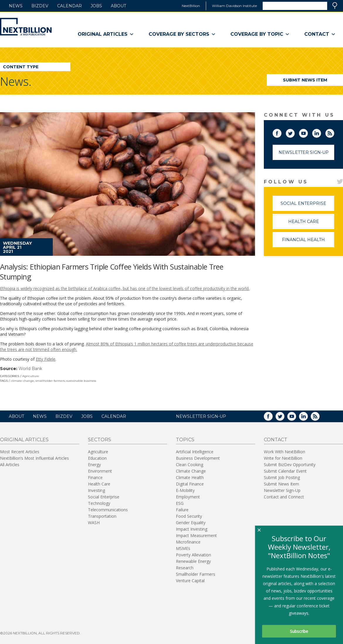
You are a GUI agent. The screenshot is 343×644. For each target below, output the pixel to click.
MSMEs (183, 548)
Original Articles (106, 34)
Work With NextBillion (285, 452)
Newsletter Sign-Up (304, 152)
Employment (188, 497)
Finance (95, 477)
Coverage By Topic (260, 34)
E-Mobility (185, 490)
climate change (22, 381)
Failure (182, 510)
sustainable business (81, 381)
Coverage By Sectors (182, 34)
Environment (100, 471)
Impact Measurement (196, 535)
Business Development (198, 458)
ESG (180, 503)
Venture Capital (190, 581)
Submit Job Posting (282, 477)
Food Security (189, 516)
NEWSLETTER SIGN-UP (201, 416)
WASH (94, 523)
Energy (94, 465)
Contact (320, 34)
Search (335, 6)
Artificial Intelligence (195, 452)
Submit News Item (305, 80)
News (16, 6)
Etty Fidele (46, 359)
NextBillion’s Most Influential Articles (34, 458)
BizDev (40, 6)
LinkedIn (321, 132)
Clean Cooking (190, 465)
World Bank (30, 369)
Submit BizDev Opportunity (290, 465)
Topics (185, 440)
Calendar (69, 6)
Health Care (311, 224)
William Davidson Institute (234, 6)
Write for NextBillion (283, 458)
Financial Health (308, 242)
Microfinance (188, 542)
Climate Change (191, 471)
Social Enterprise (307, 206)
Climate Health (190, 477)
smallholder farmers (50, 381)
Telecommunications (108, 510)
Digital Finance (190, 484)
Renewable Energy (193, 561)
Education (97, 458)
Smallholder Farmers (196, 574)
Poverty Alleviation (193, 555)
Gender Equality (191, 523)
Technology (99, 503)
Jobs (96, 6)
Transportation (102, 516)
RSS (334, 132)
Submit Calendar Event (285, 471)
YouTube (308, 132)
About (118, 6)
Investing (96, 490)
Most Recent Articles (20, 452)
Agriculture (31, 376)
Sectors (100, 440)
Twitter (294, 132)
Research (185, 568)
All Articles (10, 465)
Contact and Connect (284, 497)
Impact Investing (192, 529)
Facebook (281, 132)
